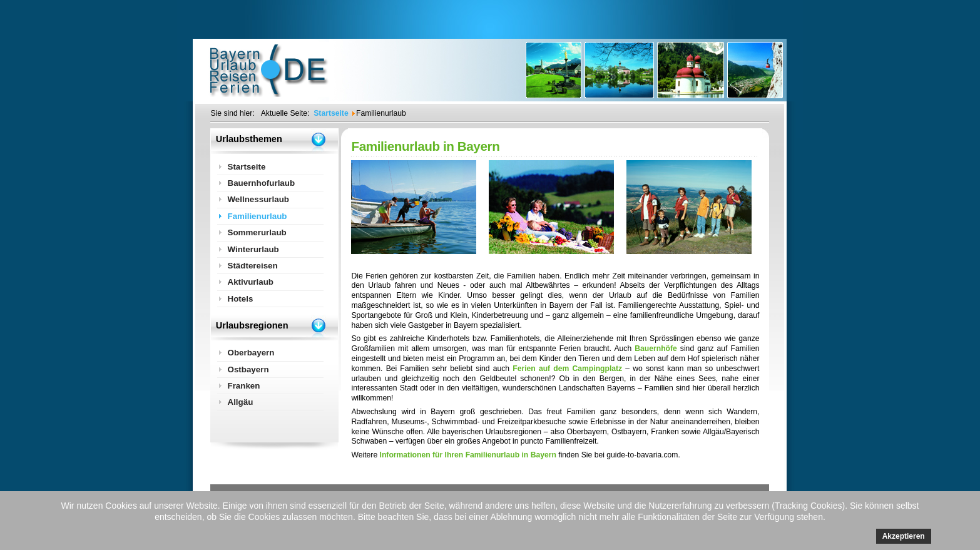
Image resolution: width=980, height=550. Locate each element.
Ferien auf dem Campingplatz (567, 369)
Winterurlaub (253, 249)
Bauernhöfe (656, 349)
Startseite (246, 167)
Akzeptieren (904, 536)
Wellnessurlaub (258, 199)
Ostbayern (248, 369)
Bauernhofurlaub (261, 183)
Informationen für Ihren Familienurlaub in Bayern (468, 455)
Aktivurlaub (250, 282)
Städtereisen (252, 266)
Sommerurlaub (257, 232)
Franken (243, 386)
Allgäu (240, 402)
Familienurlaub (257, 216)
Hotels (240, 299)
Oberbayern (251, 353)
